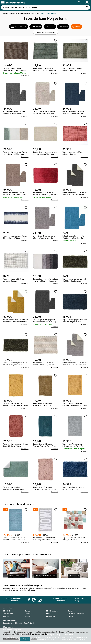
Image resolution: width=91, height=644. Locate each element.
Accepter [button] (26, 639)
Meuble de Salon (52, 613)
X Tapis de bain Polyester (45, 32)
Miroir (48, 616)
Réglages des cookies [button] (11, 639)
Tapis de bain (37, 13)
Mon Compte (83, 3)
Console (6, 619)
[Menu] (3, 2)
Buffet (70, 613)
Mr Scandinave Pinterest (34, 602)
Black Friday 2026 (30, 625)
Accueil (6, 13)
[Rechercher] (87, 7)
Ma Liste (68, 3)
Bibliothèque (51, 619)
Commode (29, 616)
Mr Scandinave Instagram (40, 602)
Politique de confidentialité (38, 634)
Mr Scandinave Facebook (29, 602)
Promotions (8, 625)
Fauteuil (28, 619)
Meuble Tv (7, 613)
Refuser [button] (35, 639)
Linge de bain (27, 13)
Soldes (76, 27)
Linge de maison (15, 13)
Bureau (27, 613)
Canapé (71, 619)
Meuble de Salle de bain (76, 616)
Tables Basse (8, 616)
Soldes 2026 (18, 625)
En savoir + (25, 75)
